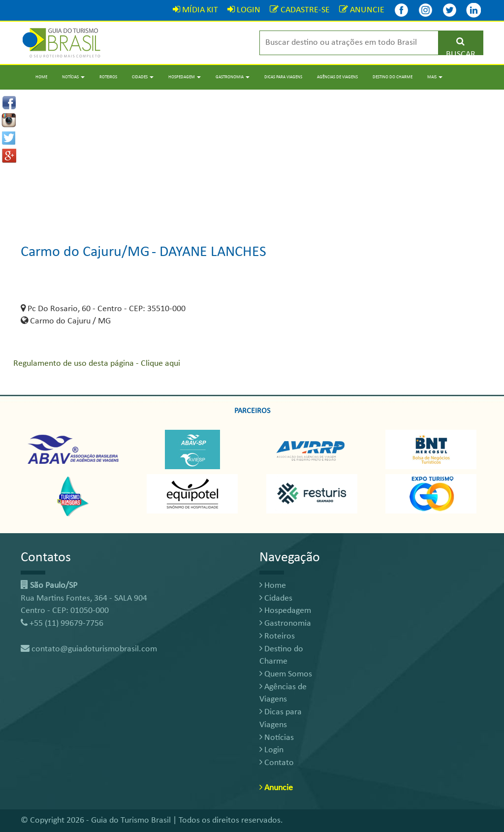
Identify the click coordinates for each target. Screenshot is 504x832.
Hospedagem (285, 611)
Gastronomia (285, 624)
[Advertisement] (252, 159)
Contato (277, 763)
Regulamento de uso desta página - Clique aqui (97, 364)
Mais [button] (435, 77)
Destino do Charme (393, 77)
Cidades (276, 598)
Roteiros (108, 77)
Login (271, 750)
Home (41, 77)
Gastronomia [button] (233, 77)
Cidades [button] (143, 77)
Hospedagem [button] (185, 77)
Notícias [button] (73, 77)
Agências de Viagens (337, 77)
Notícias (277, 738)
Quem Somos (286, 674)
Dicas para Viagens (283, 77)
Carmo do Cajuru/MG (85, 252)
